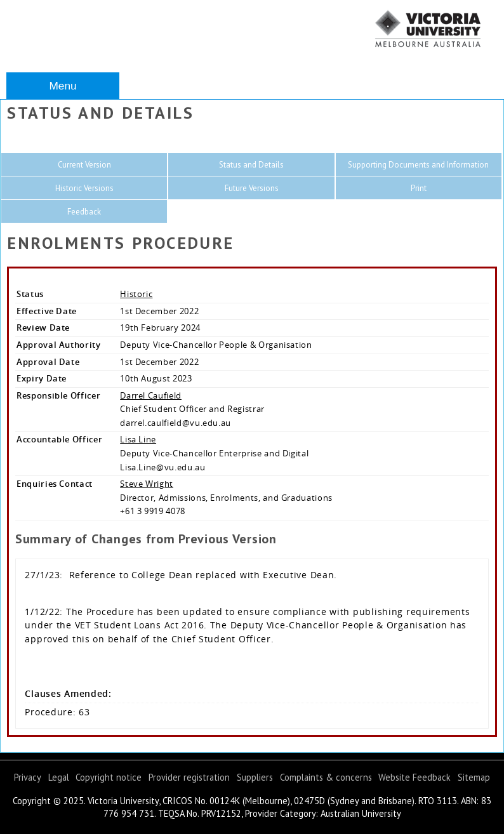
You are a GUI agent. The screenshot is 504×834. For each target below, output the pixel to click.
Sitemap (474, 777)
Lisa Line (138, 439)
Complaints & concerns (326, 777)
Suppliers (255, 777)
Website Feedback (414, 777)
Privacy (28, 777)
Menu (63, 86)
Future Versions (252, 188)
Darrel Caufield (151, 395)
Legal (59, 777)
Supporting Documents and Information (418, 165)
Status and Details (251, 165)
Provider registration (189, 777)
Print (419, 188)
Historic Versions (84, 188)
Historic (136, 294)
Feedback (84, 212)
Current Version (84, 165)
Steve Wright (147, 484)
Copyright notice (109, 777)
